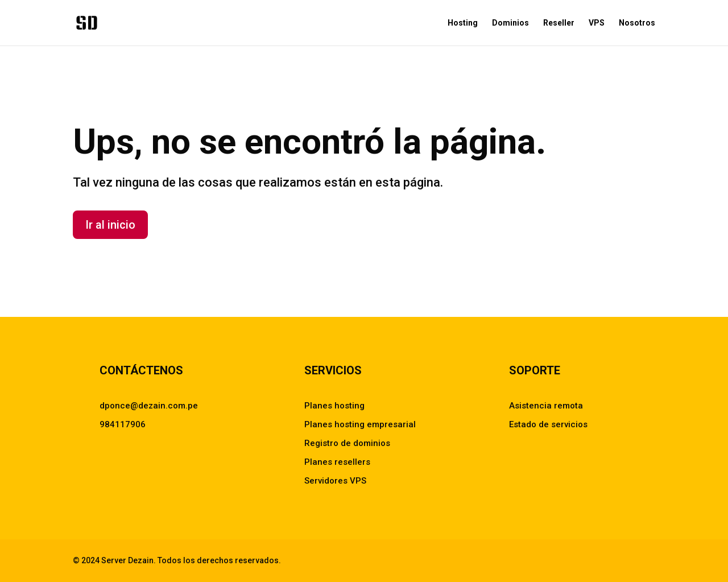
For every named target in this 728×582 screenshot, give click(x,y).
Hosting (463, 23)
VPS (597, 23)
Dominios (510, 23)
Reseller (559, 23)
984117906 (123, 424)
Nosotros (637, 23)
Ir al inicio (110, 225)
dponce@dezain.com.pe (149, 406)
